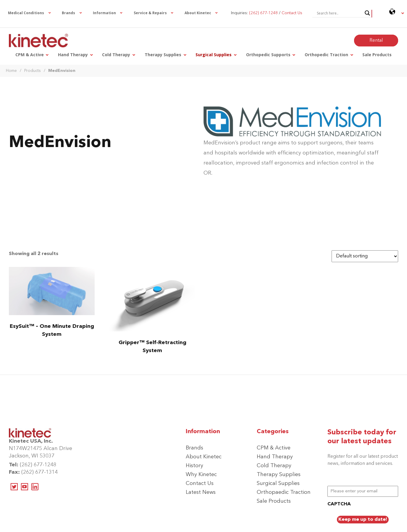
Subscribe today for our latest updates (362, 437)
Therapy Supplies (279, 475)
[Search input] (339, 13)
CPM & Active (274, 448)
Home (11, 71)
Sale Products (274, 501)
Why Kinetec (201, 475)
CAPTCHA (339, 504)
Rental (376, 41)
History (194, 466)
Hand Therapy (275, 457)
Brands (194, 448)
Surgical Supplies (278, 483)
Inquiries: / (267, 13)
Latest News (201, 492)
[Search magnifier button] (367, 13)
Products (33, 71)
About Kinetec (204, 457)
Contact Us (200, 483)
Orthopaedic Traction (284, 492)
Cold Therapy (274, 466)
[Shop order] (365, 256)
